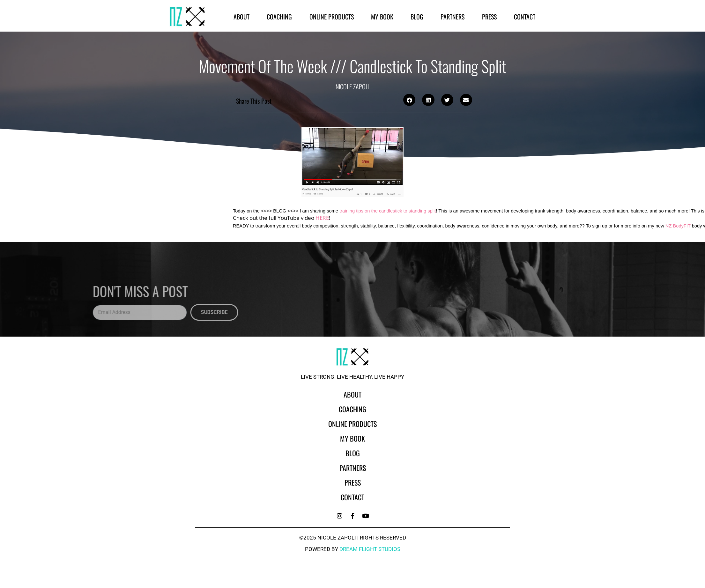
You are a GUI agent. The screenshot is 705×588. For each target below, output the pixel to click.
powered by (353, 549)
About (241, 17)
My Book (382, 17)
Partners (453, 17)
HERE (322, 218)
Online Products (332, 17)
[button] (409, 100)
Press (489, 17)
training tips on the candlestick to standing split (388, 211)
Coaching (279, 17)
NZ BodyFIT (678, 226)
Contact (525, 17)
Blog (417, 17)
